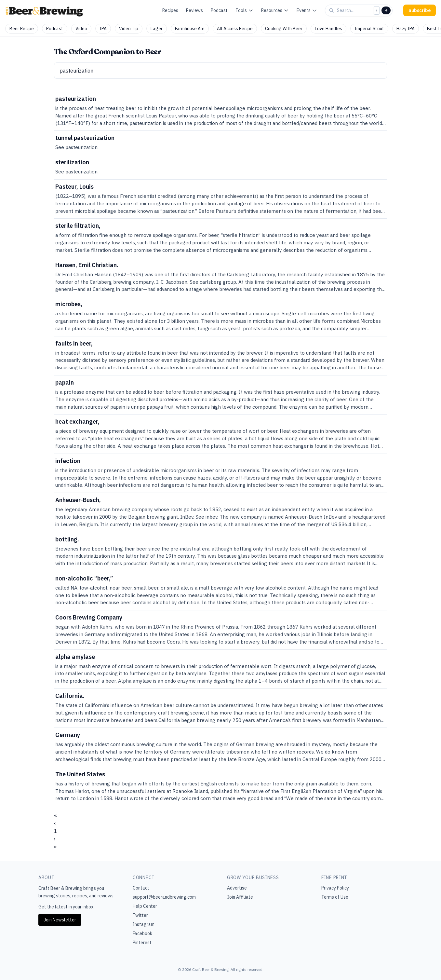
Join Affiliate (240, 897)
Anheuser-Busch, (78, 500)
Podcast (219, 10)
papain (65, 382)
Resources (275, 10)
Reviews (194, 10)
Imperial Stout (369, 29)
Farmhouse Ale (190, 29)
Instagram (144, 924)
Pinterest (142, 943)
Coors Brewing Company (89, 617)
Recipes (170, 10)
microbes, (69, 304)
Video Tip (129, 29)
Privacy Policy (335, 888)
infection (68, 461)
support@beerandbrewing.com (164, 897)
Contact (141, 888)
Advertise (237, 888)
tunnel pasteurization (85, 138)
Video (81, 29)
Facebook (142, 933)
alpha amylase (75, 657)
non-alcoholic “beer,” (84, 578)
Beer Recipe (22, 29)
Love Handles (328, 29)
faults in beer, (74, 343)
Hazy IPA (406, 29)
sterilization (72, 162)
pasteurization (76, 99)
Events (307, 10)
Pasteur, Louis (74, 187)
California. (70, 696)
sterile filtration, (78, 226)
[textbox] (220, 71)
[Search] (386, 10)
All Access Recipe (235, 29)
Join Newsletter (60, 920)
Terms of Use (335, 897)
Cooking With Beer (284, 29)
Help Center (145, 906)
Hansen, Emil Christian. (87, 265)
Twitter (140, 915)
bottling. (67, 539)
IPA (103, 29)
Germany (68, 735)
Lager (157, 29)
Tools (244, 10)
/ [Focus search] (377, 10)
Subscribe (420, 10)
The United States (80, 774)
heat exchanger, (77, 422)
